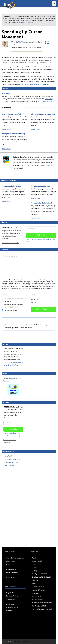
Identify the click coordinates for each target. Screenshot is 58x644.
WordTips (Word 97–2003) (40, 606)
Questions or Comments (12, 459)
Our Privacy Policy (12, 573)
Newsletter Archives (12, 596)
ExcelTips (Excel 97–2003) (40, 574)
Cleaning (35, 568)
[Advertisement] (13, 509)
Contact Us (10, 564)
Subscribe (41, 235)
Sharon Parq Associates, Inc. (15, 558)
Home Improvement (38, 587)
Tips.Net (34, 558)
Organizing (35, 593)
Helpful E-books (11, 593)
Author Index (10, 577)
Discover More (6, 129)
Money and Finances (38, 590)
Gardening (35, 580)
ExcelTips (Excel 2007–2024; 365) (42, 577)
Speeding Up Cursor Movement (25, 22)
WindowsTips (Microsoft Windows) (42, 603)
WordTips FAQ (9, 456)
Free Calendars (9, 466)
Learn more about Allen (45, 102)
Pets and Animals (37, 600)
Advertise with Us (12, 569)
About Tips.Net (11, 561)
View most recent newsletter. (10, 243)
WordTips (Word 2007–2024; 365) (42, 609)
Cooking (34, 571)
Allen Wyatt (22, 42)
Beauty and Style (37, 561)
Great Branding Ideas (11, 462)
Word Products (11, 610)
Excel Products (11, 604)
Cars (33, 564)
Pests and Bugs (37, 596)
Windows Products (12, 607)
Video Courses (11, 599)
